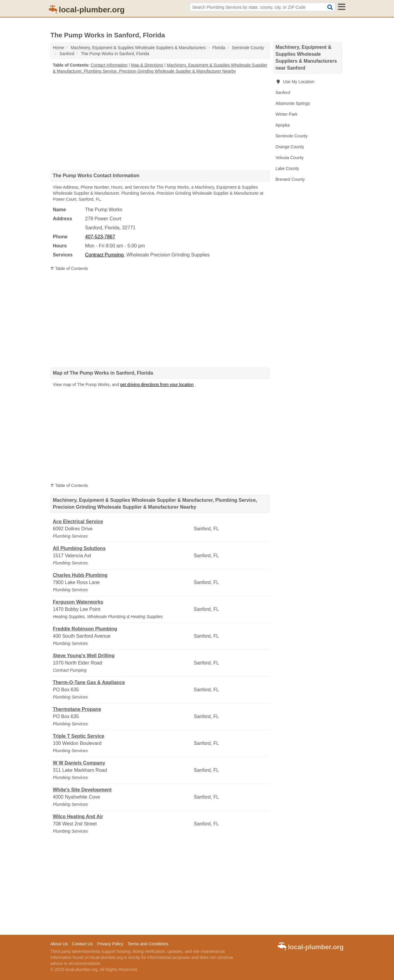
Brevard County (290, 179)
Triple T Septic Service (79, 736)
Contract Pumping (104, 255)
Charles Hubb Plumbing (80, 575)
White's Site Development (82, 790)
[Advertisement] (160, 122)
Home (58, 48)
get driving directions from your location (157, 385)
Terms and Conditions (148, 944)
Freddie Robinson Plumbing (85, 629)
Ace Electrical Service (78, 521)
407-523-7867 (100, 237)
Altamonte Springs (293, 103)
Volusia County (289, 158)
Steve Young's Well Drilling (84, 656)
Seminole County (292, 136)
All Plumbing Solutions (79, 548)
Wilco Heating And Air (78, 817)
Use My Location (295, 82)
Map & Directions (147, 65)
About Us (59, 944)
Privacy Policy (110, 944)
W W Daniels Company (79, 763)
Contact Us (82, 944)
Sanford (283, 93)
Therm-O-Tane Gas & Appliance (89, 682)
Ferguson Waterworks (78, 602)
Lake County (287, 168)
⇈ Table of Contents (69, 269)
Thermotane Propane (77, 709)
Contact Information (109, 65)
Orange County (290, 147)
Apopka (283, 125)
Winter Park (286, 114)
